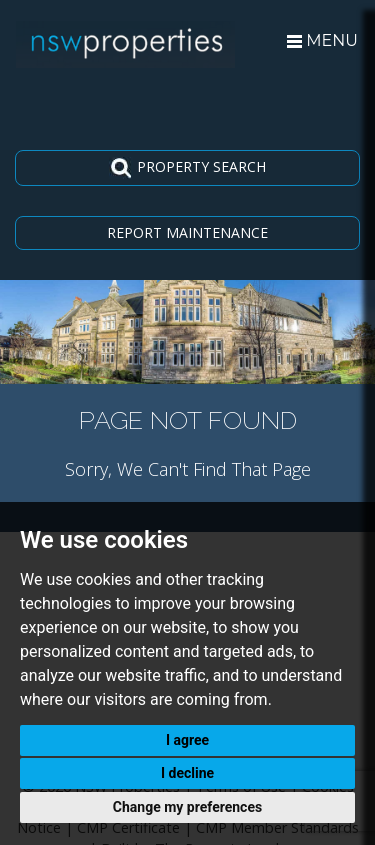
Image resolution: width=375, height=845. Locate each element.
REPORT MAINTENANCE (187, 232)
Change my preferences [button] (187, 807)
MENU (322, 40)
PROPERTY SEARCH (187, 168)
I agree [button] (187, 740)
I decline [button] (187, 773)
